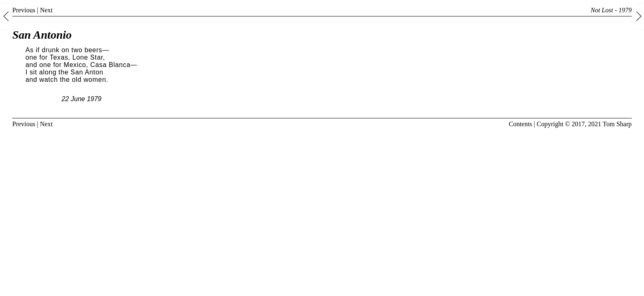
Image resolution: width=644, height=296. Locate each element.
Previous (24, 10)
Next (46, 10)
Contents (521, 124)
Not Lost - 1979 (611, 10)
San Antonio (42, 35)
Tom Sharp (617, 124)
